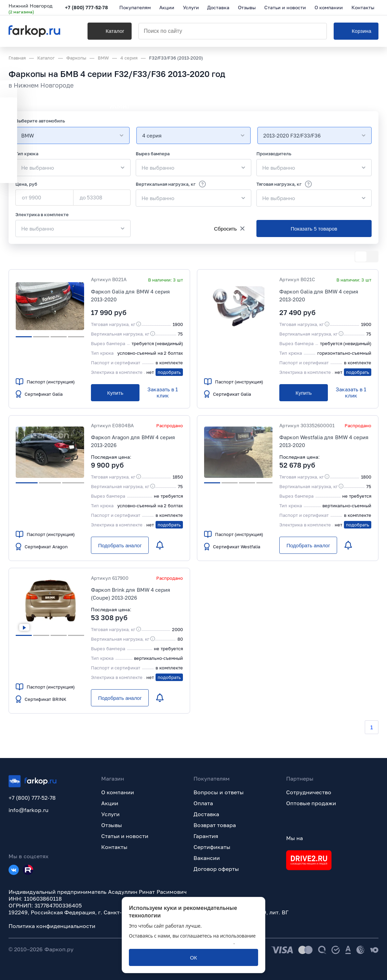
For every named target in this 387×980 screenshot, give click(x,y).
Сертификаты (212, 847)
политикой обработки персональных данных (181, 942)
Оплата (203, 803)
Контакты (114, 847)
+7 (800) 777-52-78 (87, 8)
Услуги (110, 814)
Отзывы (112, 825)
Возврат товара (215, 825)
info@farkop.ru (29, 810)
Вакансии (207, 858)
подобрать (169, 372)
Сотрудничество (309, 792)
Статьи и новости (125, 836)
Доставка (206, 814)
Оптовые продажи (311, 803)
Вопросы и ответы (219, 792)
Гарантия (206, 836)
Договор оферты (216, 869)
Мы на (295, 838)
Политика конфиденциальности (52, 926)
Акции (110, 803)
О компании (118, 792)
